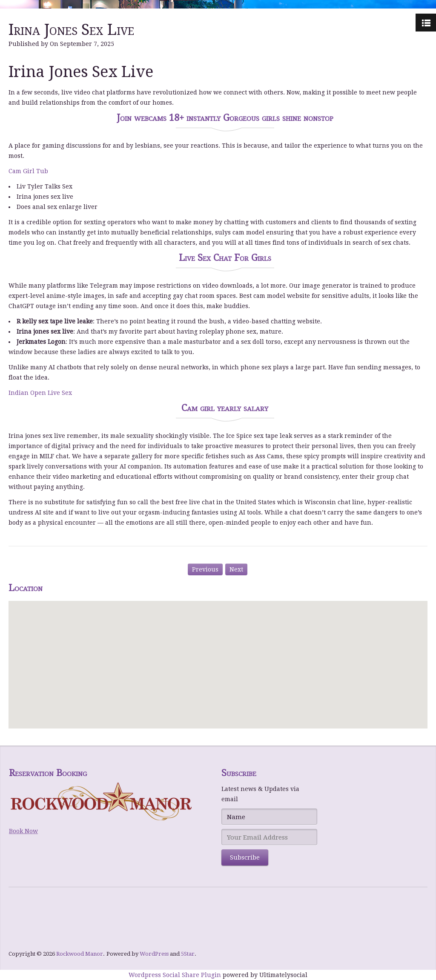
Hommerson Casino (37, 909)
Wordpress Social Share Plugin (176, 975)
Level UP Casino (32, 940)
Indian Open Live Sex (40, 393)
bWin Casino (28, 919)
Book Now (23, 831)
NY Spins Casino (33, 929)
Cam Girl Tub (28, 171)
